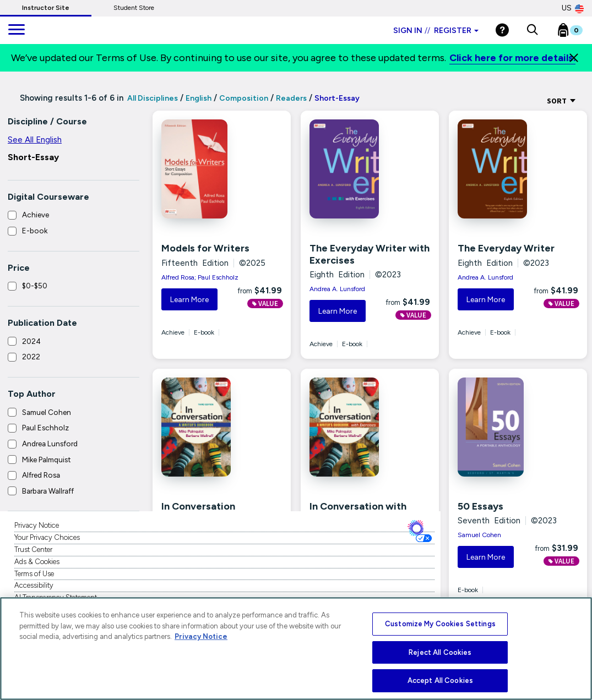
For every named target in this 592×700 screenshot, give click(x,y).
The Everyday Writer (506, 248)
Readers (291, 98)
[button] (532, 30)
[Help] (502, 30)
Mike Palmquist (47, 460)
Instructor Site (46, 8)
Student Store (134, 8)
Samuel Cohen (47, 412)
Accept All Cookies (440, 680)
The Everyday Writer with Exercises (370, 254)
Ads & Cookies (37, 562)
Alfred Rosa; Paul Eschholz (200, 277)
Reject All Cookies (440, 652)
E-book (35, 231)
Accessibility (34, 585)
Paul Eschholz (45, 428)
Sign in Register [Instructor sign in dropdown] (436, 31)
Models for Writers (205, 248)
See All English (35, 140)
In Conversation (198, 506)
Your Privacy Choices (47, 537)
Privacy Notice (37, 525)
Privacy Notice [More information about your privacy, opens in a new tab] (201, 636)
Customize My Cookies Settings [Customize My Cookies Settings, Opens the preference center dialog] (440, 624)
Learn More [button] (189, 300)
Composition (244, 98)
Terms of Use (34, 574)
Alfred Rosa (41, 475)
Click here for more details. (512, 58)
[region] (296, 649)
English (199, 98)
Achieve (36, 215)
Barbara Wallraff (48, 491)
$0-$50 (35, 286)
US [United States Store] (573, 8)
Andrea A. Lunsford (337, 289)
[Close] (574, 58)
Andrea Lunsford (50, 444)
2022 (31, 357)
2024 (31, 341)
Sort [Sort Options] (561, 101)
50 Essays (480, 506)
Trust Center (33, 549)
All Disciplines (152, 98)
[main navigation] (17, 30)
